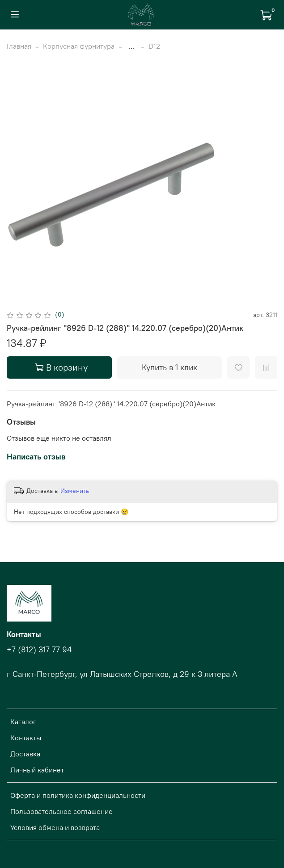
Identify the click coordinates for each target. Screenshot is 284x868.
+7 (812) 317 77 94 (39, 650)
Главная (19, 46)
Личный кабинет (37, 770)
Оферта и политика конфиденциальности (78, 795)
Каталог (23, 722)
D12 (154, 46)
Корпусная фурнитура (79, 46)
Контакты (26, 738)
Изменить (75, 491)
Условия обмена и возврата (55, 827)
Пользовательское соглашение (61, 811)
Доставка (25, 754)
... (131, 46)
